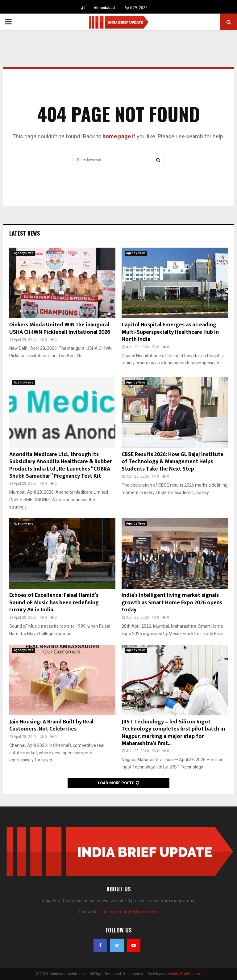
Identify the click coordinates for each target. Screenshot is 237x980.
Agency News (24, 253)
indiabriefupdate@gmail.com (130, 912)
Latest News (25, 233)
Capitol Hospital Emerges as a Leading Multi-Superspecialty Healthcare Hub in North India (170, 332)
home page (117, 136)
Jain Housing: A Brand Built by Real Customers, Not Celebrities (51, 725)
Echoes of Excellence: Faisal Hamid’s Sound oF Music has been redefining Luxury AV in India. (54, 603)
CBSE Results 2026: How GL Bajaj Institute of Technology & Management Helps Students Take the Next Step (173, 462)
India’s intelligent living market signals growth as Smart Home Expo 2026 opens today (172, 603)
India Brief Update (186, 974)
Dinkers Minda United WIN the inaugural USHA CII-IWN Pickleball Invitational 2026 (60, 328)
